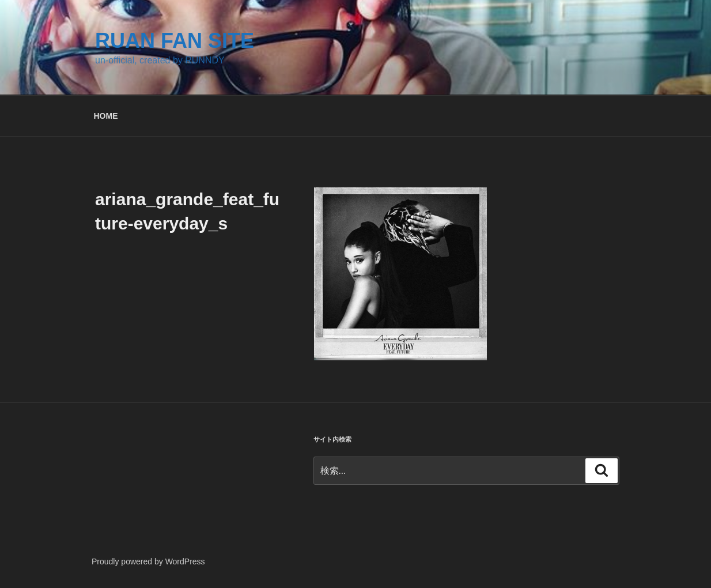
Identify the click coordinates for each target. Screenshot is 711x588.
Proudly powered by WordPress (148, 561)
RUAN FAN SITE (175, 41)
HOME (106, 116)
